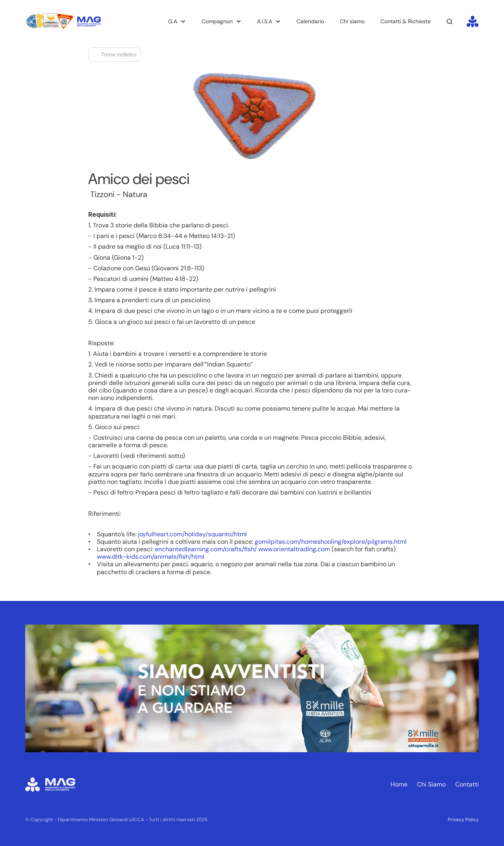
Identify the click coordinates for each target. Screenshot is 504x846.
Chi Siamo (431, 784)
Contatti (467, 784)
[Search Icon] (450, 22)
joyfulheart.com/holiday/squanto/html (192, 534)
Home (399, 784)
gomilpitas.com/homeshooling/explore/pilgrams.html (331, 542)
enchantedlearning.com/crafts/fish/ (206, 549)
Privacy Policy (463, 820)
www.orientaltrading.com (294, 549)
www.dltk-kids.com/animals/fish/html (151, 557)
